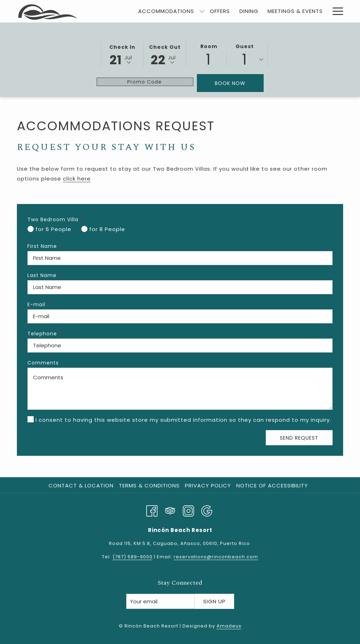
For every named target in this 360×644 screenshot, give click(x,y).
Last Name (44, 275)
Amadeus (229, 626)
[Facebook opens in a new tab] (152, 510)
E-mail (39, 304)
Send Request (299, 438)
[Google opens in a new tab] (207, 510)
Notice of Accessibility (272, 485)
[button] (122, 54)
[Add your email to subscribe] (160, 601)
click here (77, 179)
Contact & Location (81, 485)
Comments (43, 363)
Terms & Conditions (149, 485)
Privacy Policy (208, 485)
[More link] (335, 11)
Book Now (230, 83)
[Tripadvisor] (170, 510)
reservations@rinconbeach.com (216, 557)
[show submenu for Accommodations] (202, 11)
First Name (44, 246)
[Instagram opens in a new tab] (188, 510)
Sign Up (214, 601)
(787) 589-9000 (133, 557)
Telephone (44, 334)
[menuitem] (166, 11)
